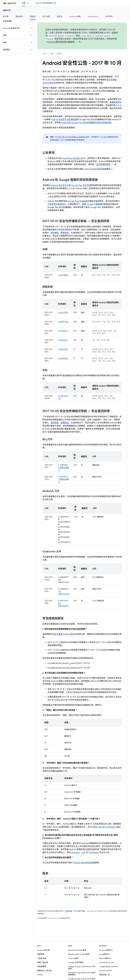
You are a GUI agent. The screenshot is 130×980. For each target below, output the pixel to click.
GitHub (40, 975)
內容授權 (69, 911)
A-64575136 (63, 396)
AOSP (45, 54)
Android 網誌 (73, 958)
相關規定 (41, 954)
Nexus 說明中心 (105, 958)
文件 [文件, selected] (24, 3)
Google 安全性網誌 (76, 962)
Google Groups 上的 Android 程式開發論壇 (82, 974)
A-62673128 (63, 313)
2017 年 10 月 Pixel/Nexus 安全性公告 (73, 137)
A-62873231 (63, 340)
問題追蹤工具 (104, 975)
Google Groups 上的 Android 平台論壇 (82, 968)
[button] (15, 21)
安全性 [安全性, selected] (33, 16)
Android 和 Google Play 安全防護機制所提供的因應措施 (86, 123)
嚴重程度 (65, 233)
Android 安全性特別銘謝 (95, 169)
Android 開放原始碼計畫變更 (61, 42)
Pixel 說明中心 (105, 954)
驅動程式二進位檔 (44, 971)
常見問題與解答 (103, 164)
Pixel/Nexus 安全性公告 (73, 158)
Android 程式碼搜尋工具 (46, 3)
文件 (52, 54)
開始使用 (19, 16)
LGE (83, 852)
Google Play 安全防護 (81, 185)
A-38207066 (63, 322)
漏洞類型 (55, 233)
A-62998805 (63, 275)
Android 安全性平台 (60, 185)
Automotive (93, 16)
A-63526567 (63, 349)
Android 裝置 (75, 16)
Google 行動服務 (94, 204)
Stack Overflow (105, 971)
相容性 (60, 16)
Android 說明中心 (106, 950)
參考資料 (109, 16)
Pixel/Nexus (94, 852)
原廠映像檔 (42, 966)
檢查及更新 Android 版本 (64, 634)
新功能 (6, 16)
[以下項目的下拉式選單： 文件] (29, 3)
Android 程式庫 (43, 950)
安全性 (59, 54)
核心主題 (46, 16)
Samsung (75, 852)
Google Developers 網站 (109, 827)
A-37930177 (63, 331)
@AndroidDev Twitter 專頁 (79, 954)
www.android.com (107, 962)
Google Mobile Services (108, 966)
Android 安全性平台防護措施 (64, 120)
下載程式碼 (42, 958)
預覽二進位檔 (43, 962)
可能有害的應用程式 (57, 204)
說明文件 (7, 10)
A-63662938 (63, 358)
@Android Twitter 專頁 (77, 950)
